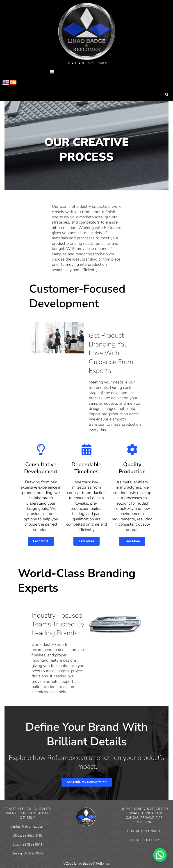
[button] (52, 72)
